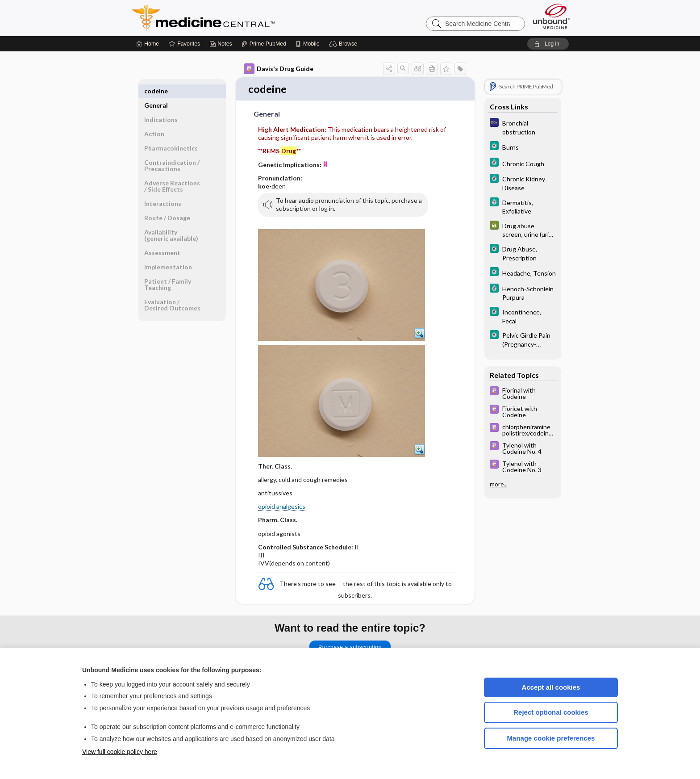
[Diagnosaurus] (523, 127)
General (156, 91)
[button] (344, 44)
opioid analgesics (282, 507)
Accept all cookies (551, 687)
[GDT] (523, 230)
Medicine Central (243, 18)
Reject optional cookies (551, 712)
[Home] (148, 44)
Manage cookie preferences (551, 738)
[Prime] (264, 44)
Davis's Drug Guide (279, 69)
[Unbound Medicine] (551, 16)
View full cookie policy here (120, 752)
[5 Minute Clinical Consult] (523, 147)
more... (499, 484)
